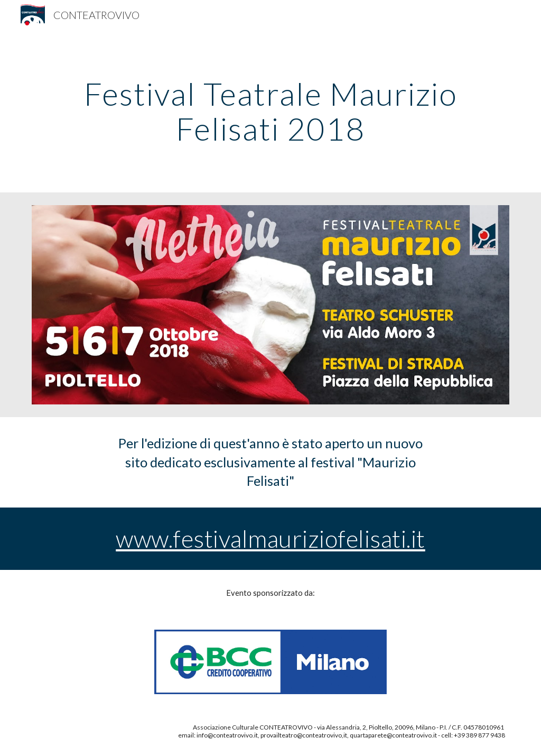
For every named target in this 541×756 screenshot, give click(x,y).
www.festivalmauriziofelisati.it (270, 538)
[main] (271, 111)
